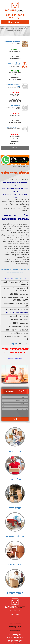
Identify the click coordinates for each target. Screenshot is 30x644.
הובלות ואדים (16, 106)
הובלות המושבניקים (14, 127)
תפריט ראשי (15, 22)
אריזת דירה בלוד (15, 631)
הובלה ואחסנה (15, 565)
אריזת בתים (15, 451)
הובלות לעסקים (15, 593)
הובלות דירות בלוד (15, 623)
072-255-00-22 (15, 59)
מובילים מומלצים (15, 536)
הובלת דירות (15, 508)
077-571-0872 (15, 80)
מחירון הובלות (13, 344)
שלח (15, 419)
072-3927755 (15, 144)
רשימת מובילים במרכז (15, 618)
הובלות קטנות (19, 278)
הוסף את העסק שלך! (15, 641)
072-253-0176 (15, 101)
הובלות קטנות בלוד (15, 627)
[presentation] (15, 413)
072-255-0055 (15, 638)
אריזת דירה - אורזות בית (12, 42)
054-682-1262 (15, 123)
